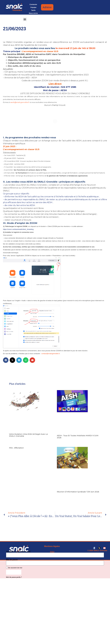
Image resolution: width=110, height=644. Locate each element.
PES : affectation (16, 448)
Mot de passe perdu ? (14, 577)
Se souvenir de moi (14, 568)
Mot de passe (12, 560)
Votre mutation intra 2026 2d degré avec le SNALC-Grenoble (28, 435)
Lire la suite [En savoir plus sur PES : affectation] (13, 452)
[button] (25, 19)
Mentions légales (52, 546)
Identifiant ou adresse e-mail (18, 552)
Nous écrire (33, 13)
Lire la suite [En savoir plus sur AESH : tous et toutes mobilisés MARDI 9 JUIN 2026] (61, 441)
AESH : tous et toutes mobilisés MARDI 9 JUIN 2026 (78, 437)
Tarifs (33, 10)
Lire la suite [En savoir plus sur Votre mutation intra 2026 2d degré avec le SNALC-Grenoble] (13, 440)
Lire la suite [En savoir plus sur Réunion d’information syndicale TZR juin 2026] (61, 496)
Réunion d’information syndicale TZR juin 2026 (78, 492)
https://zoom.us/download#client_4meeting (18, 229)
